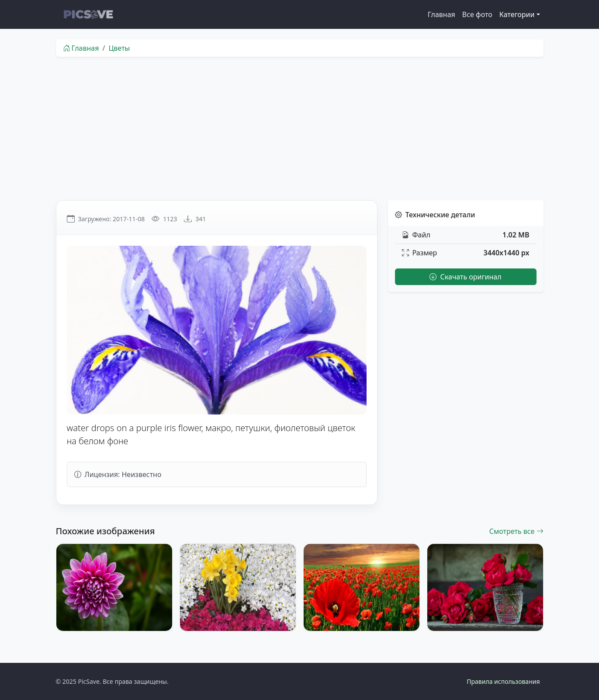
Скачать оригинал (465, 277)
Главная (441, 14)
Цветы (119, 48)
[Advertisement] (300, 129)
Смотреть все (516, 531)
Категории (517, 14)
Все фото (477, 14)
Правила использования (503, 681)
